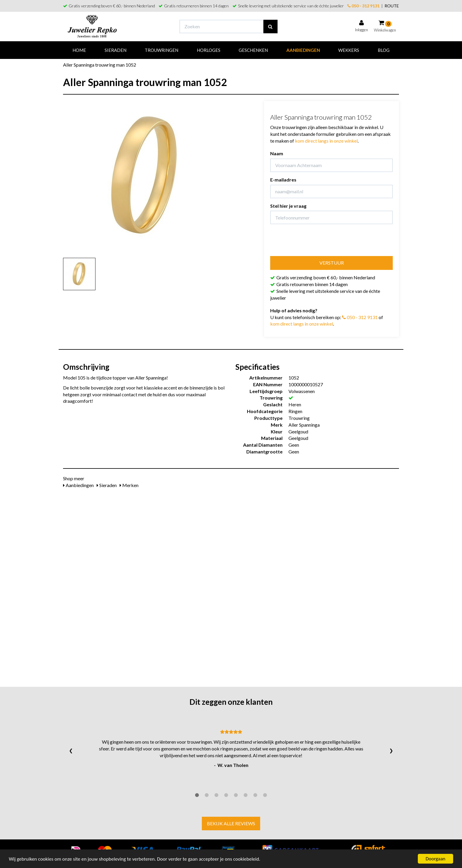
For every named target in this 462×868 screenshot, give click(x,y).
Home (79, 50)
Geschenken (253, 50)
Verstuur (332, 263)
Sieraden (115, 50)
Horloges (209, 50)
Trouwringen (161, 50)
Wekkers (349, 50)
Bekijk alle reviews (231, 823)
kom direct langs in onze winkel (326, 141)
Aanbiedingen (303, 50)
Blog (384, 50)
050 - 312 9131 (363, 6)
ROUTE (392, 6)
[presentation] (315, 240)
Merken (129, 485)
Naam (277, 153)
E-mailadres (283, 180)
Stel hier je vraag (288, 206)
